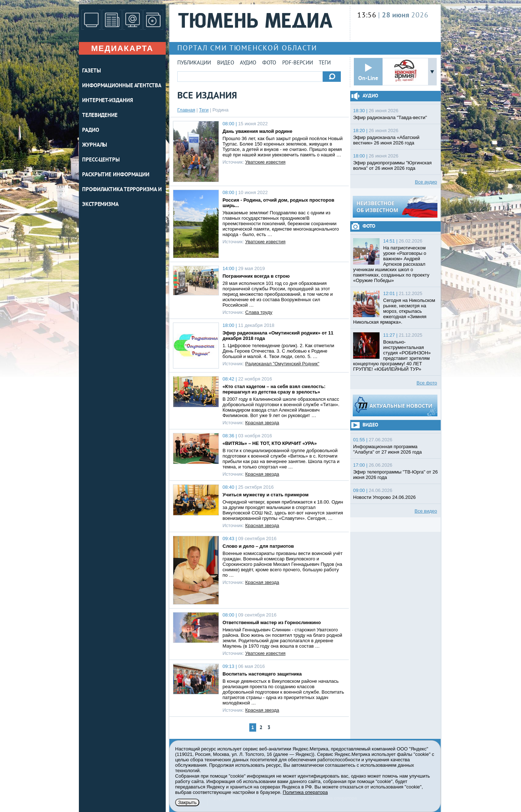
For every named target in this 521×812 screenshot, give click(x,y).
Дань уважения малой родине (257, 131)
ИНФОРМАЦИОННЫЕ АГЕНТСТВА (122, 86)
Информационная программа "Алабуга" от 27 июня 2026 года (387, 449)
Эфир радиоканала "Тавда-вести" (390, 117)
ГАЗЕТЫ (91, 71)
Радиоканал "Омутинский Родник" (282, 364)
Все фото (427, 383)
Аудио (248, 63)
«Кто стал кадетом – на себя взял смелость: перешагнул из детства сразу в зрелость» (274, 389)
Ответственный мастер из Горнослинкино (272, 622)
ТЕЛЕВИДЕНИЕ (100, 116)
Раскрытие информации (116, 175)
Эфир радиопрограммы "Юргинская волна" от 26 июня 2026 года (392, 165)
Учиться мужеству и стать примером (266, 495)
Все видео (426, 511)
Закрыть (187, 802)
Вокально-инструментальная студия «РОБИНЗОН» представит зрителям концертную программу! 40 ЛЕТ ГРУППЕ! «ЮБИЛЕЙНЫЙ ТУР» (392, 355)
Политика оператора (305, 792)
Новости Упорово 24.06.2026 (384, 497)
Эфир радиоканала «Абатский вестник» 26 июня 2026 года (386, 140)
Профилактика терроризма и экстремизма (122, 197)
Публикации (194, 63)
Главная (186, 110)
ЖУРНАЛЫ (95, 145)
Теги (325, 63)
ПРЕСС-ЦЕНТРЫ (101, 160)
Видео (226, 63)
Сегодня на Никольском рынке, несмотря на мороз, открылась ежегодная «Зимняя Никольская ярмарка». (394, 311)
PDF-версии (298, 63)
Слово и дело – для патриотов (258, 546)
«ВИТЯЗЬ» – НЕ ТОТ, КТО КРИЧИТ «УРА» (270, 443)
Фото (269, 63)
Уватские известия (265, 162)
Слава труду (259, 312)
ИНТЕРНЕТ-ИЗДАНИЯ (107, 101)
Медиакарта (122, 48)
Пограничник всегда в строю (256, 276)
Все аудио (426, 182)
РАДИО (91, 131)
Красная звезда (262, 423)
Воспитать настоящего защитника (262, 674)
